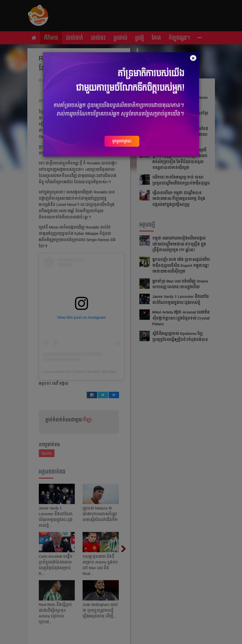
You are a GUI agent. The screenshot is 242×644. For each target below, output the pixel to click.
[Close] (193, 58)
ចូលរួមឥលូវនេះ (122, 141)
